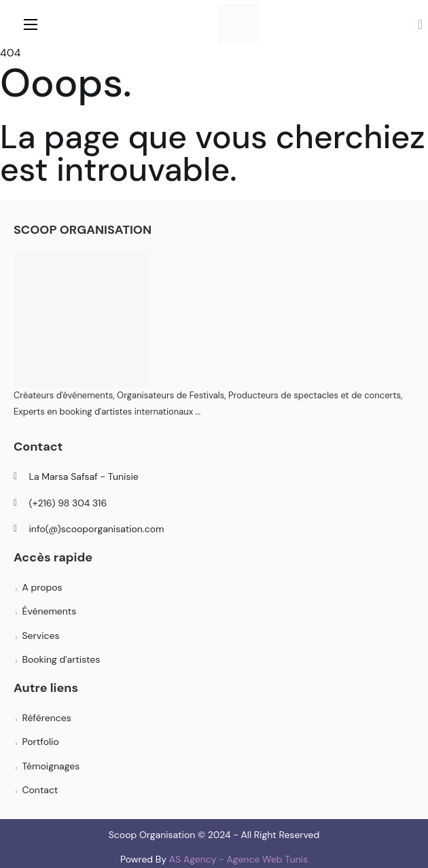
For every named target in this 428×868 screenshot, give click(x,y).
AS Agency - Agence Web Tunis (238, 859)
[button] (420, 24)
